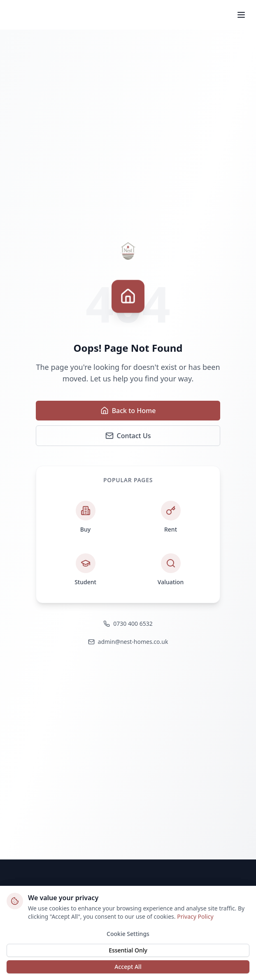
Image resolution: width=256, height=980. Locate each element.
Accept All (128, 969)
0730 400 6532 (128, 624)
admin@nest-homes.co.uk (128, 642)
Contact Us (128, 436)
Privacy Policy (195, 919)
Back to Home (128, 411)
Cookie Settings (128, 936)
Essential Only (128, 953)
